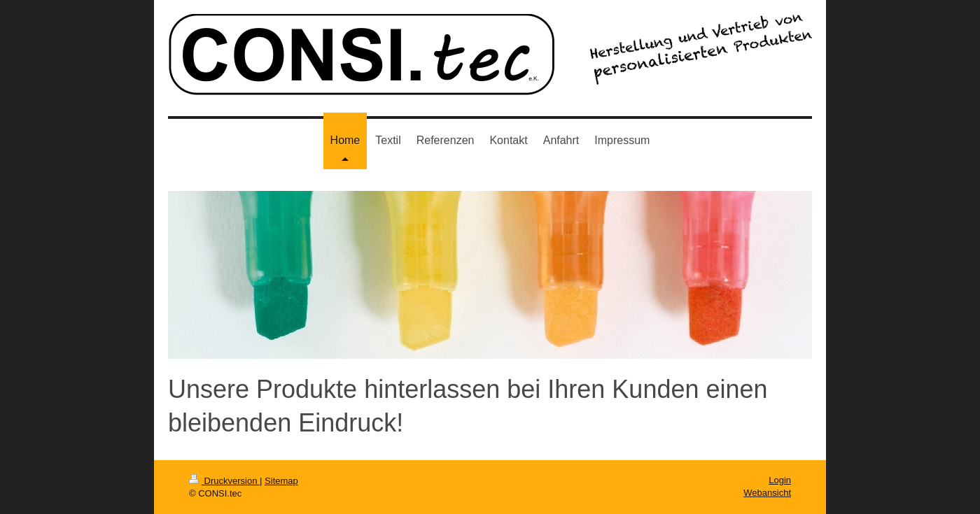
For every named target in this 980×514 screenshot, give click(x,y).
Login (780, 480)
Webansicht (767, 493)
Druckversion (224, 481)
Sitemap (281, 481)
